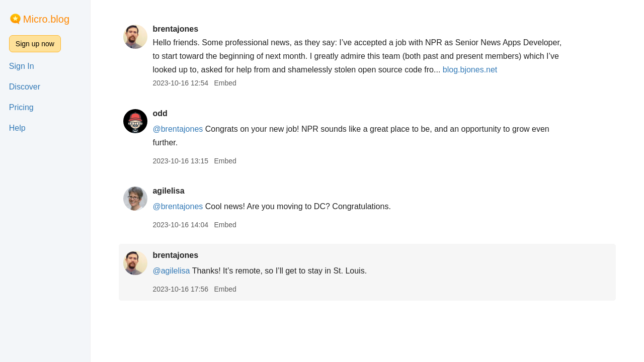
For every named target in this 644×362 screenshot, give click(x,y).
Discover (25, 87)
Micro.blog (46, 19)
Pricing (21, 107)
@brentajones (178, 129)
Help (17, 128)
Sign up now (35, 44)
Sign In (22, 66)
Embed (225, 83)
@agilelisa (171, 271)
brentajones (175, 29)
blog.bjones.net (470, 70)
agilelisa (168, 191)
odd (160, 113)
